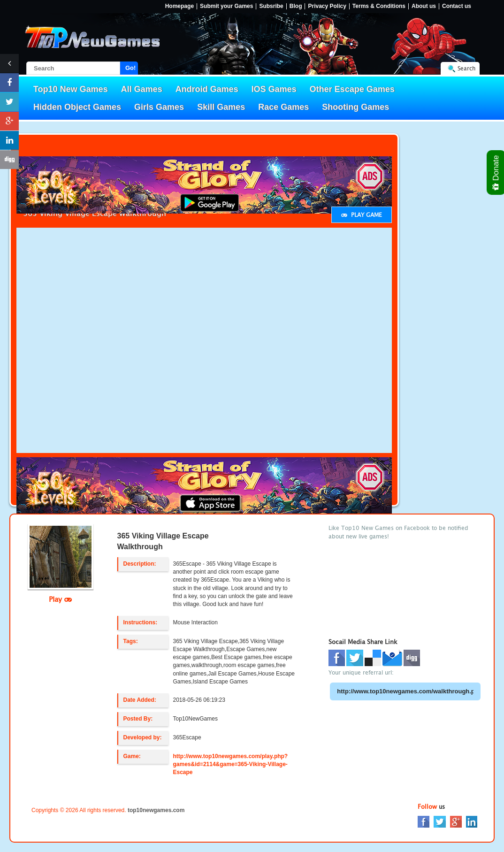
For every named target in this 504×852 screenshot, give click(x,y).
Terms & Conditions (379, 6)
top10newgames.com (156, 810)
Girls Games (159, 107)
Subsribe (271, 6)
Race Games (283, 107)
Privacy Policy (327, 6)
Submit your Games (226, 6)
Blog (296, 6)
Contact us (457, 6)
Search (466, 68)
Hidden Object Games (77, 107)
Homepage (179, 6)
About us (424, 6)
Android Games (207, 89)
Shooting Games (355, 107)
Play (60, 599)
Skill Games (221, 107)
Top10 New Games (71, 89)
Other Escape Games (352, 89)
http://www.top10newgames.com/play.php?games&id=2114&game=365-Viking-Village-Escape (231, 764)
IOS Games (274, 89)
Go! (130, 68)
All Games (142, 89)
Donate (496, 173)
